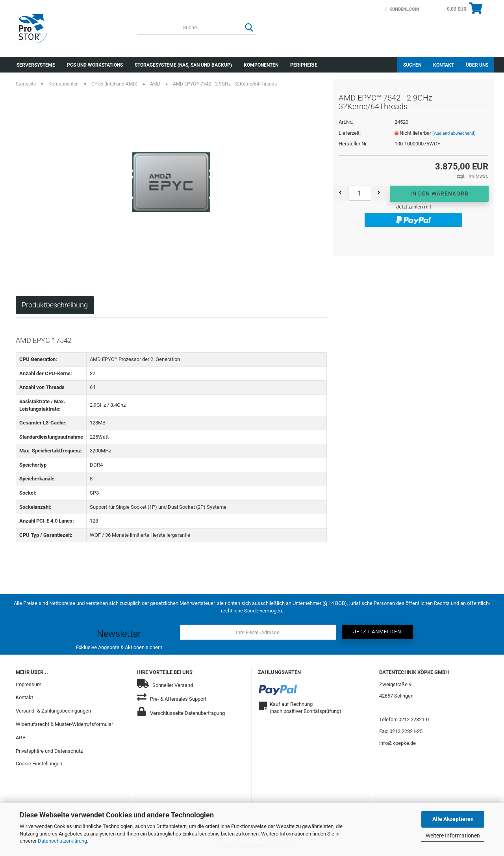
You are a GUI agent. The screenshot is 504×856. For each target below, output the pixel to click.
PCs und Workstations (95, 65)
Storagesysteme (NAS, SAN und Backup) (183, 65)
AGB (21, 738)
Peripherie (304, 65)
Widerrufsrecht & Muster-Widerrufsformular (64, 724)
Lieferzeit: (350, 133)
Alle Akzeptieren (453, 819)
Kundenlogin (402, 9)
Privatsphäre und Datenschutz (49, 751)
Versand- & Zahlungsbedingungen (53, 711)
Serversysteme (36, 65)
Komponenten (261, 65)
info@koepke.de (397, 743)
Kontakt (444, 65)
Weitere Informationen (453, 836)
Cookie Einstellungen (39, 764)
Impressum (29, 684)
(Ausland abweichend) (454, 133)
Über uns (477, 65)
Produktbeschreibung (55, 305)
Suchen (412, 65)
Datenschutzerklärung (62, 841)
